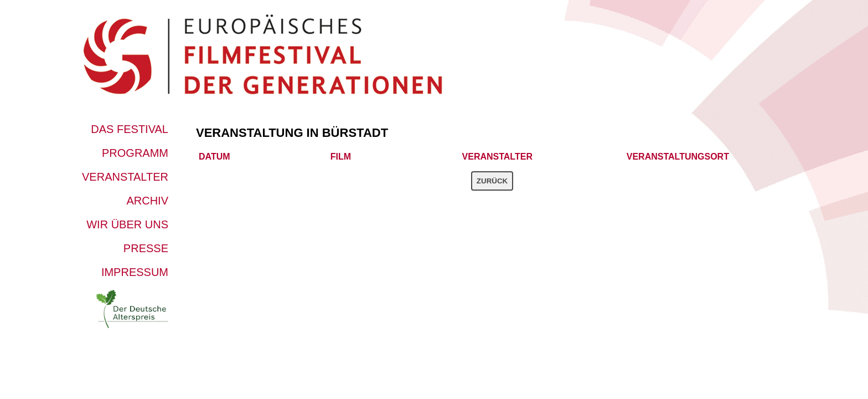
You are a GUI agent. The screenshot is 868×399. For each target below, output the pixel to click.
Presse (146, 248)
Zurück (492, 181)
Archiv (147, 201)
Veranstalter (125, 177)
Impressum (135, 272)
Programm (135, 153)
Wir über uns (127, 224)
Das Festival (130, 129)
